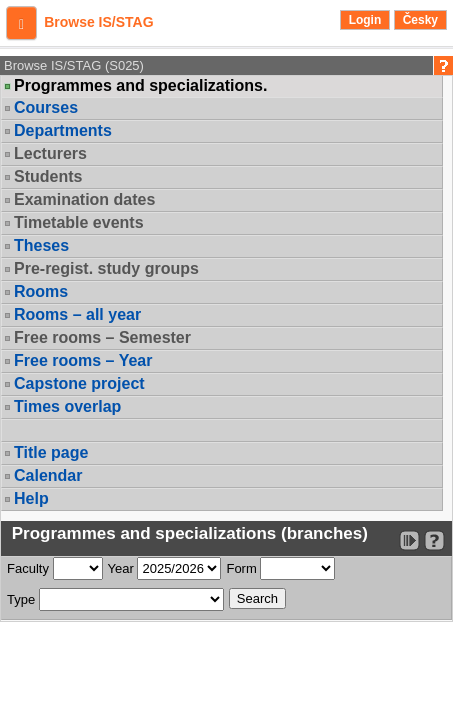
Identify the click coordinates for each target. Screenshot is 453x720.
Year (121, 568)
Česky (420, 20)
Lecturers (50, 153)
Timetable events (79, 222)
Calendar (48, 475)
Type (21, 599)
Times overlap (67, 406)
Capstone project (79, 383)
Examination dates (84, 199)
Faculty (28, 568)
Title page (51, 452)
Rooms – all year (77, 314)
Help (31, 498)
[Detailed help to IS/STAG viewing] (434, 540)
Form (241, 568)
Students (48, 176)
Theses (41, 245)
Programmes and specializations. (140, 86)
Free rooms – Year (83, 360)
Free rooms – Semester (102, 337)
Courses (46, 107)
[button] (21, 23)
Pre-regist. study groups (106, 268)
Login (365, 20)
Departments (63, 130)
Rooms (41, 291)
